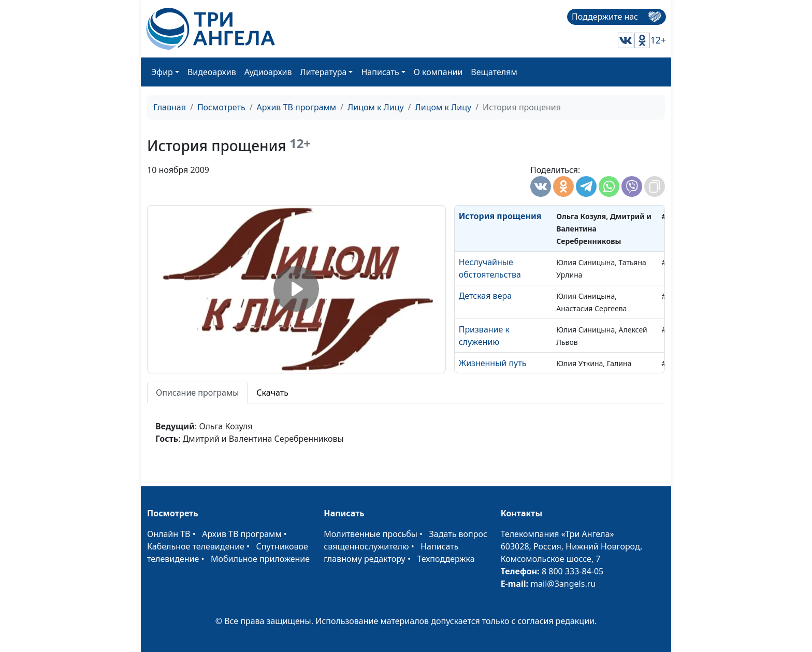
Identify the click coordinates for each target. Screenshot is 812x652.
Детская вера (485, 296)
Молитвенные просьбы (371, 534)
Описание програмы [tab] (197, 393)
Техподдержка (446, 559)
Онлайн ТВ (169, 534)
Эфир (162, 72)
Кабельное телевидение (196, 546)
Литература (324, 72)
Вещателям (494, 72)
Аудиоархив (268, 72)
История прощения (500, 216)
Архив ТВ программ (297, 107)
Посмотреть (221, 107)
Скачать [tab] (272, 393)
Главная (170, 107)
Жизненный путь (493, 363)
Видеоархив (212, 72)
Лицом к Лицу (376, 107)
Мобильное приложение (260, 559)
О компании (438, 72)
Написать (380, 72)
